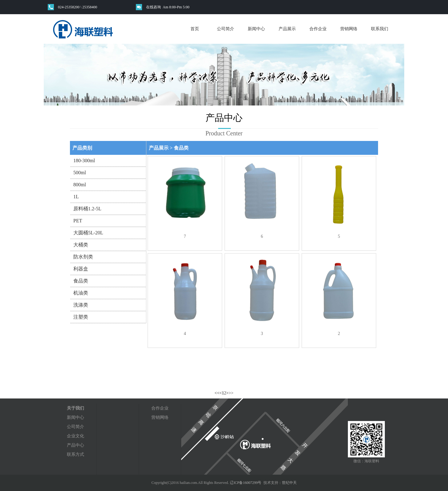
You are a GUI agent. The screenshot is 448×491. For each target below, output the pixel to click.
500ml (80, 173)
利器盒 (81, 269)
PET (78, 221)
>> (231, 393)
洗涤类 (81, 305)
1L (76, 197)
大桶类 (81, 245)
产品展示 (287, 29)
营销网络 (349, 29)
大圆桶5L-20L (88, 233)
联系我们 (380, 29)
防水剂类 (83, 257)
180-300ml (84, 161)
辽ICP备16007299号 (246, 483)
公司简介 (226, 29)
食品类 (81, 281)
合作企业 (318, 29)
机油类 (81, 293)
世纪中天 (289, 483)
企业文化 (75, 436)
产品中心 (75, 445)
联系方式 (75, 454)
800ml (80, 185)
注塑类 (81, 317)
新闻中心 (256, 29)
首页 (195, 29)
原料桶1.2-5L (87, 209)
